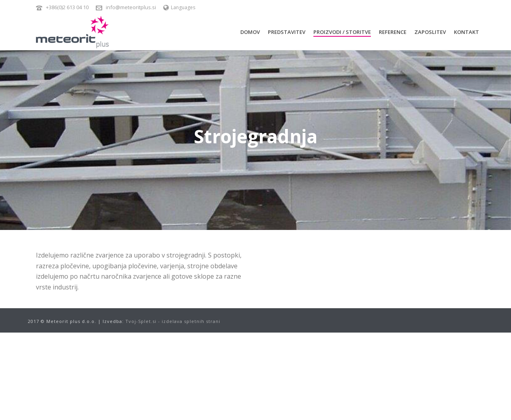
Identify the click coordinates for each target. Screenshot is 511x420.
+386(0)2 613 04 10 (67, 7)
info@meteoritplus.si (131, 7)
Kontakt (466, 32)
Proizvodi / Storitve (342, 32)
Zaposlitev (430, 32)
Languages (179, 7)
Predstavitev (287, 32)
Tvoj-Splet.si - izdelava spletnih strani (173, 321)
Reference (393, 32)
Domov (250, 32)
